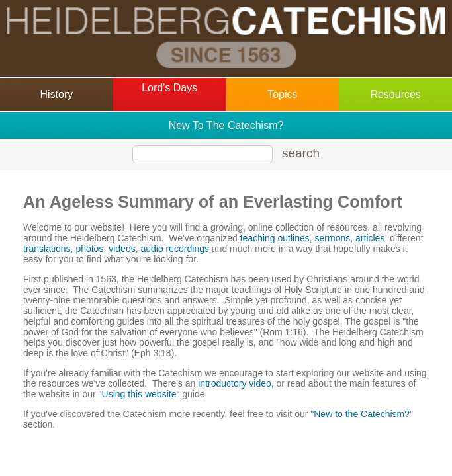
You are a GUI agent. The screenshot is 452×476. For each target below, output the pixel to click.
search (301, 153)
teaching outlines (275, 238)
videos (122, 249)
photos (89, 249)
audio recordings (175, 249)
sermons (333, 238)
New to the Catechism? (362, 414)
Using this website (139, 394)
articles (370, 238)
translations (47, 249)
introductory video (235, 383)
